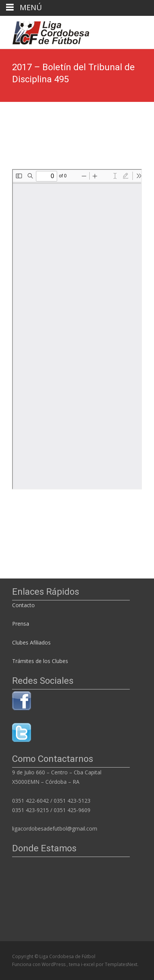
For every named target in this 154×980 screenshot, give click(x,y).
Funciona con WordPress (39, 964)
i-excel (88, 964)
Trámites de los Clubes (40, 661)
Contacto (24, 605)
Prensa (21, 624)
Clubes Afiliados (31, 642)
